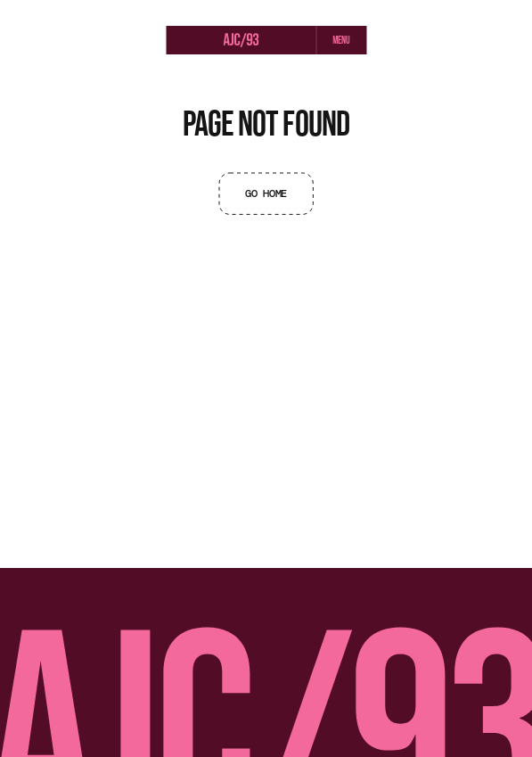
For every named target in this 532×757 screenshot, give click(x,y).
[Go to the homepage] (241, 41)
